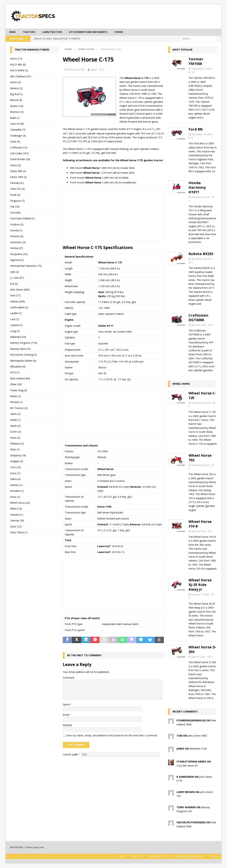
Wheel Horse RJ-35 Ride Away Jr (200, 585)
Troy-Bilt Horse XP (187, 766)
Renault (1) (16, 403)
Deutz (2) (15, 166)
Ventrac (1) (16, 485)
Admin (94, 70)
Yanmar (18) (17, 521)
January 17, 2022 (200, 595)
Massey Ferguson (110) (24, 343)
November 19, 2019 (202, 135)
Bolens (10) (17, 106)
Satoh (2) (15, 426)
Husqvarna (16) (19, 254)
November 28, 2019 (202, 259)
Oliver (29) (16, 385)
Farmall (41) (17, 183)
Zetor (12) (16, 527)
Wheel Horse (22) (20, 503)
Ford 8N (196, 130)
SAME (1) (15, 420)
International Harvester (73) (26, 266)
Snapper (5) (17, 462)
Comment (69, 678)
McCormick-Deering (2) (23, 355)
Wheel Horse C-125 (202, 396)
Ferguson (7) (17, 201)
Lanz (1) (15, 320)
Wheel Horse (181, 384)
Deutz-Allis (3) (18, 171)
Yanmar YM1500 (196, 62)
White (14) (16, 509)
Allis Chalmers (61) (21, 77)
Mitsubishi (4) (18, 367)
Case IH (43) (17, 124)
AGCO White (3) (19, 71)
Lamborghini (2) (19, 308)
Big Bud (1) (16, 94)
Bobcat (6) (16, 100)
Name (67, 705)
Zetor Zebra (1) (19, 533)
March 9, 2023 (199, 325)
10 (193, 73)
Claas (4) (15, 142)
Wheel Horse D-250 (202, 650)
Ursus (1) (15, 473)
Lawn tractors (55, 32)
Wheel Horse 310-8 (200, 524)
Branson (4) (17, 112)
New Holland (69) (20, 379)
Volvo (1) (15, 497)
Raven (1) (16, 396)
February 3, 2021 (77, 70)
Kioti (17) (15, 296)
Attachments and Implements (95, 32)
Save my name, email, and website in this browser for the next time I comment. (112, 736)
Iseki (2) (15, 272)
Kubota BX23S (201, 254)
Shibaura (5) (17, 444)
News (13, 32)
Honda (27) (16, 248)
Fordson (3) (17, 225)
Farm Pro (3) (17, 189)
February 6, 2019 (200, 198)
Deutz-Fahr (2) (18, 177)
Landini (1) (16, 314)
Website (67, 725)
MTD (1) (15, 373)
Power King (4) (19, 391)
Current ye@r (71, 755)
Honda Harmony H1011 (197, 188)
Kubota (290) (18, 302)
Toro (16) (16, 468)
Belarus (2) (16, 89)
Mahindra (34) (18, 337)
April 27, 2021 (199, 657)
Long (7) (15, 331)
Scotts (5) (16, 432)
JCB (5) (14, 284)
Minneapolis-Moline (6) (23, 361)
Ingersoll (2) (17, 260)
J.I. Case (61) (17, 278)
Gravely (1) (16, 231)
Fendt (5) (15, 195)
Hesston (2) (17, 237)
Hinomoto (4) (18, 243)
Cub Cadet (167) (19, 154)
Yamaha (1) (17, 515)
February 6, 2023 (200, 465)
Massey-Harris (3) (20, 349)
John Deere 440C (198, 736)
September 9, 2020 (202, 69)
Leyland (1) (16, 326)
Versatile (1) (17, 491)
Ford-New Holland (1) (22, 219)
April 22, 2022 (199, 532)
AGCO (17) (16, 59)
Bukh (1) (15, 118)
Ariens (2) (16, 83)
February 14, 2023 (201, 403)
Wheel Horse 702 (200, 458)
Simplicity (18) (18, 456)
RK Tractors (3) (19, 408)
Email (66, 715)
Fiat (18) (15, 207)
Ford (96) (15, 213)
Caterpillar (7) (18, 130)
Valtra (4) (15, 479)
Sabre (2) (15, 414)
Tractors (31, 32)
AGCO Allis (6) (18, 65)
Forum (128, 32)
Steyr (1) (15, 450)
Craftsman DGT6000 (198, 318)
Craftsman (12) (19, 148)
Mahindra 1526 (198, 749)
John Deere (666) (20, 290)
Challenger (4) (18, 136)
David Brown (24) (20, 160)
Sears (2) (15, 438)
